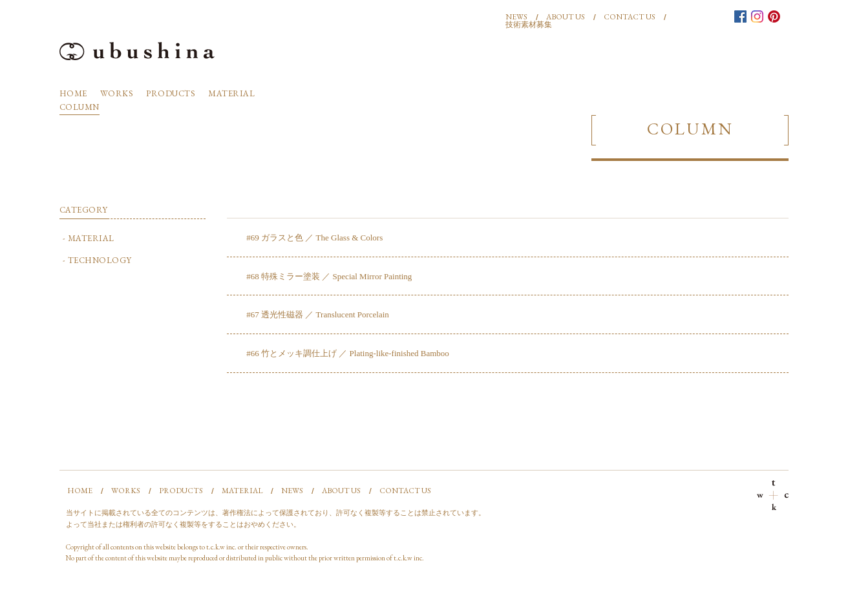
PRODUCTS (171, 93)
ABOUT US (566, 17)
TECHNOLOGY (100, 260)
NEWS (516, 17)
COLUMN (79, 107)
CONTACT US (630, 17)
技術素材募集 (529, 25)
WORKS (117, 93)
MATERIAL (231, 93)
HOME (73, 93)
